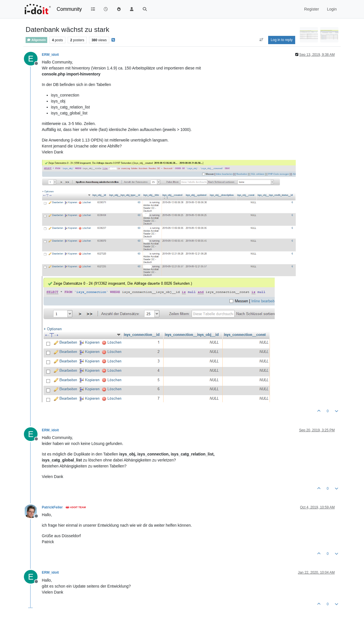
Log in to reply (282, 40)
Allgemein (36, 40)
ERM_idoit (50, 55)
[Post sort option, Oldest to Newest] (261, 40)
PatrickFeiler (52, 507)
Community (69, 9)
